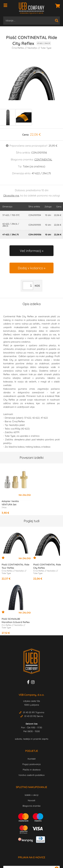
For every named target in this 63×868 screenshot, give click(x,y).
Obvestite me (11, 195)
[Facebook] (29, 683)
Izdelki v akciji (32, 795)
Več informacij (30, 251)
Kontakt (32, 759)
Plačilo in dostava (32, 770)
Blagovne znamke (31, 806)
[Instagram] (34, 683)
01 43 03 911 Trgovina (34, 712)
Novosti (31, 800)
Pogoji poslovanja (31, 764)
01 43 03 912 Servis (34, 716)
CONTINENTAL (43, 159)
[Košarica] (57, 6)
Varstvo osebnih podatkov (32, 775)
